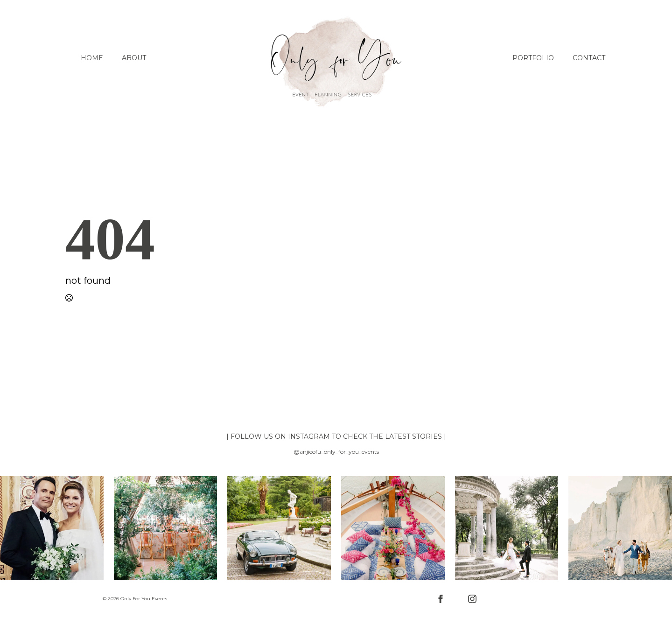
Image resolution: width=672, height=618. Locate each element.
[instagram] (472, 599)
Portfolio (533, 58)
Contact (589, 58)
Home (92, 58)
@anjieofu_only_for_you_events (336, 452)
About (134, 58)
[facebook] (441, 599)
